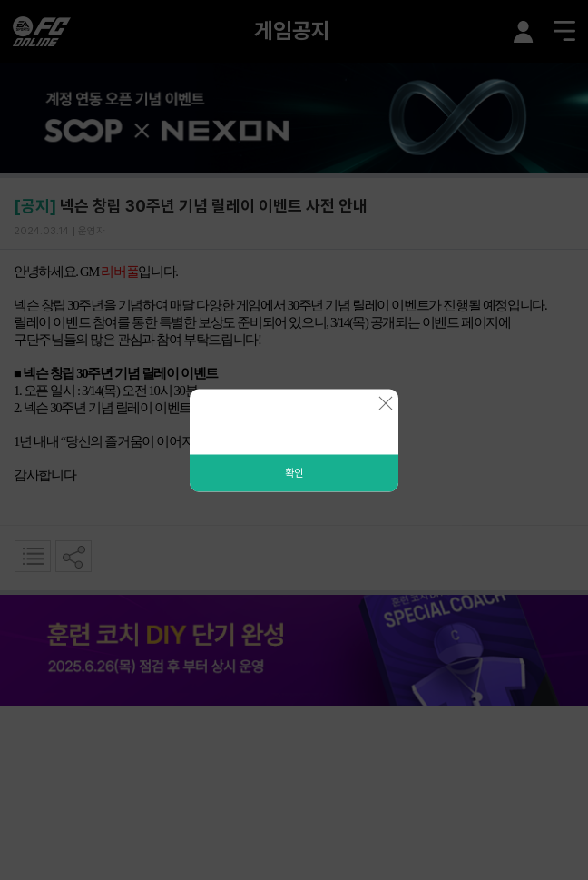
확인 (294, 472)
